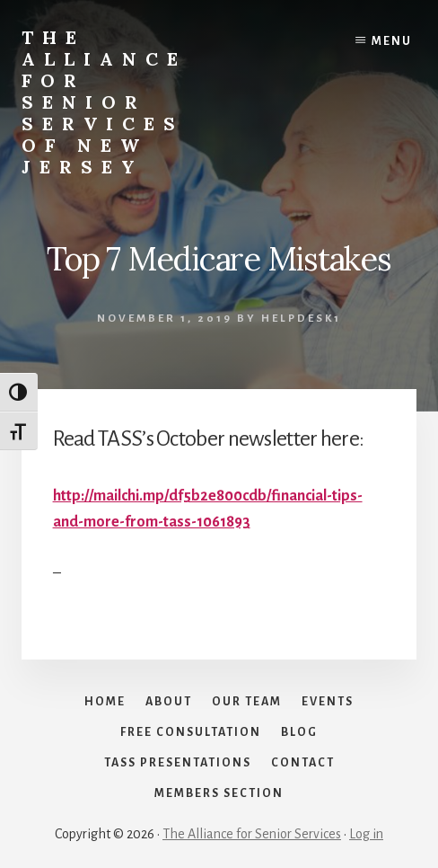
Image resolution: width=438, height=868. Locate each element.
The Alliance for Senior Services (252, 834)
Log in (366, 834)
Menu (392, 41)
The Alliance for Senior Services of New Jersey (104, 102)
